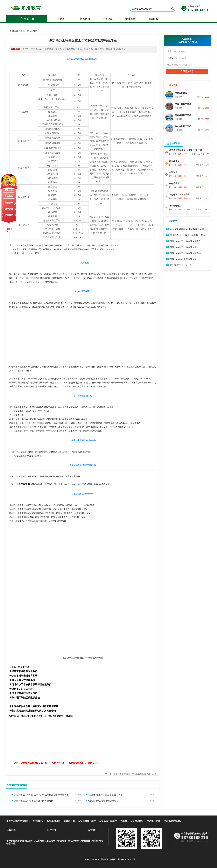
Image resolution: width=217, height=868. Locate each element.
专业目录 (130, 19)
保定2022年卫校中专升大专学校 (102, 801)
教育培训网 (69, 821)
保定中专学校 (58, 763)
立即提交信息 (187, 71)
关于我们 (92, 830)
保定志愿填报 (137, 821)
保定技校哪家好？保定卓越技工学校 (104, 795)
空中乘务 (9, 196)
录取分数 (32, 31)
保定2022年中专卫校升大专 (181, 259)
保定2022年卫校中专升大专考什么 (184, 241)
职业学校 (9, 190)
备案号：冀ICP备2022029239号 (123, 859)
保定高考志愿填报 (172, 821)
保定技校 (93, 763)
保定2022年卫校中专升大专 (181, 247)
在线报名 (153, 19)
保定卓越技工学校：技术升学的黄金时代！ (33, 801)
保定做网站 (38, 821)
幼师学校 (9, 209)
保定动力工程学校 (108, 821)
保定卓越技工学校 (87, 821)
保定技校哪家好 (76, 763)
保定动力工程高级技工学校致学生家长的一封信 (131, 774)
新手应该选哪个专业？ (179, 265)
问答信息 (85, 19)
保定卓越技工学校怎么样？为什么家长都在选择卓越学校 (40, 795)
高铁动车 (9, 203)
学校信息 (108, 19)
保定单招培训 (54, 821)
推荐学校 (52, 830)
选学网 (123, 821)
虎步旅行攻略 (153, 821)
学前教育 (9, 215)
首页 (62, 19)
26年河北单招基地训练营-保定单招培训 (187, 229)
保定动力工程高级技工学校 (34, 763)
